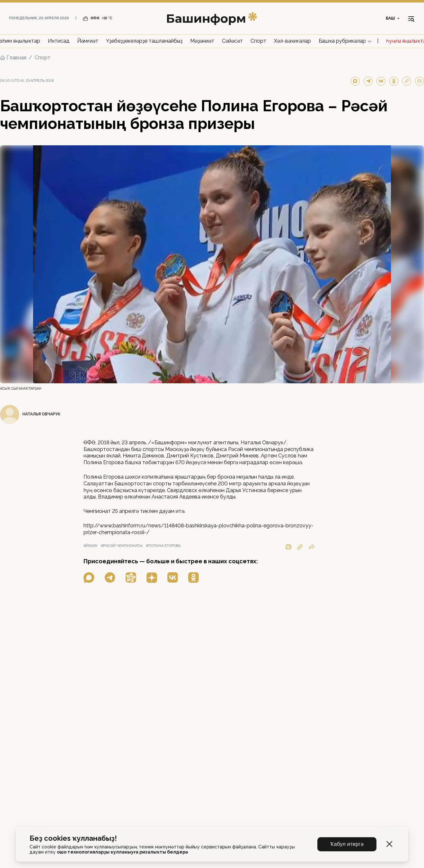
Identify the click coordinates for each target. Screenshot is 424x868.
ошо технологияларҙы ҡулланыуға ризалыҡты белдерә (122, 852)
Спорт (258, 41)
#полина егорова (163, 546)
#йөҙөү (91, 546)
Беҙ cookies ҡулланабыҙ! (73, 838)
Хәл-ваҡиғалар (292, 41)
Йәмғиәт (88, 41)
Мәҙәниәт (202, 41)
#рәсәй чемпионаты (122, 546)
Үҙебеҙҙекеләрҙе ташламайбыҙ (144, 41)
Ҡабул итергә (347, 844)
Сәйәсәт (232, 41)
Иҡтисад (59, 41)
